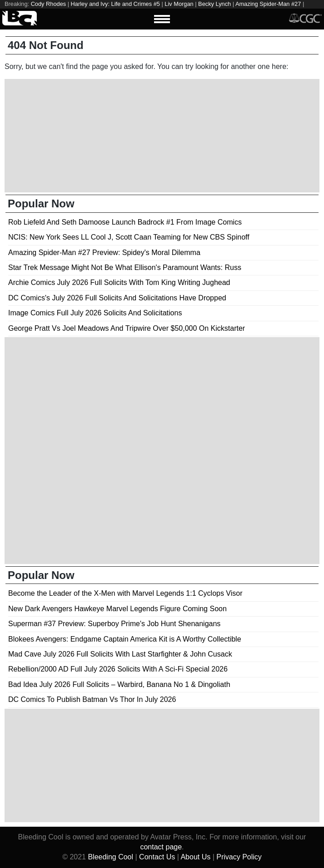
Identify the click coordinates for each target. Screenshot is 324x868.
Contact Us (157, 857)
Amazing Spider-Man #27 (268, 4)
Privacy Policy (239, 857)
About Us (195, 857)
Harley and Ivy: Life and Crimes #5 (115, 4)
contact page (161, 847)
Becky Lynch (214, 4)
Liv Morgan (179, 4)
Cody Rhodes (49, 4)
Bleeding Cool (110, 857)
